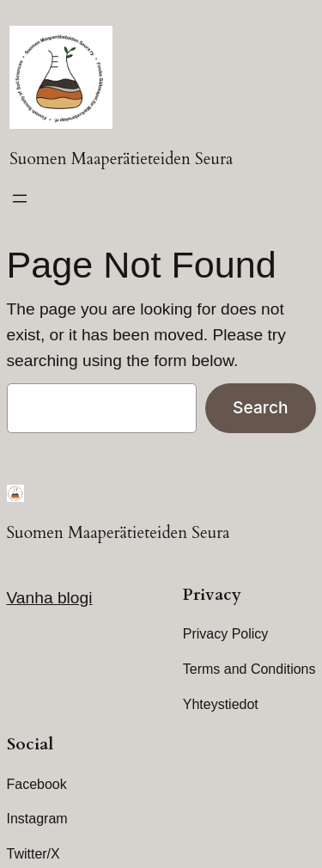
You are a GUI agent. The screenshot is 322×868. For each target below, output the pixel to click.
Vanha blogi (50, 598)
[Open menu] (20, 199)
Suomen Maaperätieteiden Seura (121, 159)
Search (260, 407)
